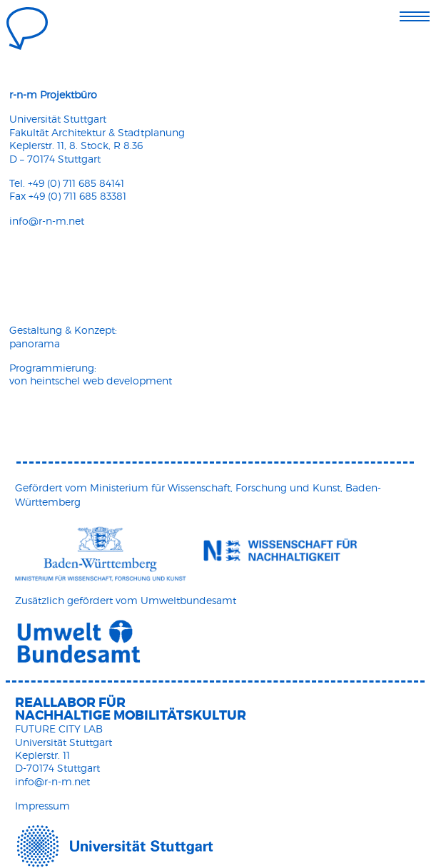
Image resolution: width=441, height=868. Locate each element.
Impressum (42, 806)
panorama (35, 343)
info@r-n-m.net (47, 221)
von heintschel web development (91, 381)
